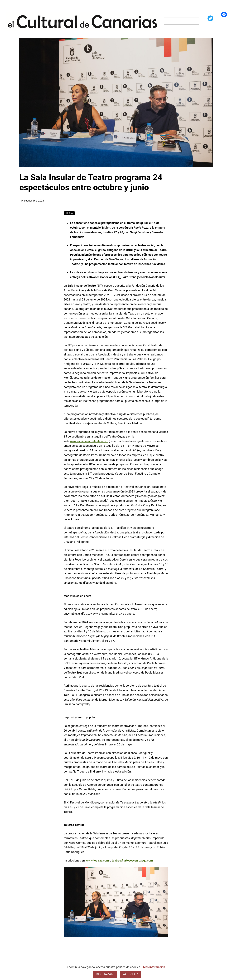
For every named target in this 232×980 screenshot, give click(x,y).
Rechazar (105, 974)
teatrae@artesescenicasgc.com (132, 860)
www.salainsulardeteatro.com (89, 441)
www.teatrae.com (98, 860)
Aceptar (131, 974)
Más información (154, 967)
